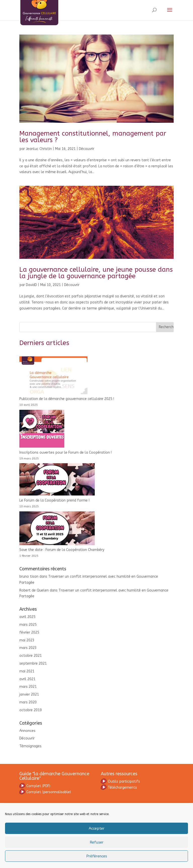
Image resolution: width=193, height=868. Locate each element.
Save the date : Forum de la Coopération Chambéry (62, 550)
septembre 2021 (33, 663)
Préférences (97, 856)
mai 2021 (27, 671)
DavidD (31, 285)
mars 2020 (28, 702)
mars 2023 (28, 648)
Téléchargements (119, 787)
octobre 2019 (31, 710)
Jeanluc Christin (39, 149)
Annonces (27, 731)
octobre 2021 (31, 656)
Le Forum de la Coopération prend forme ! (54, 500)
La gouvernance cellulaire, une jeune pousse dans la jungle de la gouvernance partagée (96, 273)
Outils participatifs (120, 781)
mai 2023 (27, 640)
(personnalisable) (45, 792)
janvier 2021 (29, 694)
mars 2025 (28, 625)
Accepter (97, 828)
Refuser (97, 842)
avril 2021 (27, 679)
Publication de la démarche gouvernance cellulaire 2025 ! (67, 399)
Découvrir (87, 149)
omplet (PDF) (38, 786)
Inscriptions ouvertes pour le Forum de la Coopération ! (65, 453)
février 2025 (29, 632)
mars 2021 (28, 687)
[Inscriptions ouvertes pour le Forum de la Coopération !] (42, 430)
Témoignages (30, 746)
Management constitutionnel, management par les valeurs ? (93, 137)
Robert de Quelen (34, 590)
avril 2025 (27, 617)
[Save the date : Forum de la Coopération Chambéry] (57, 529)
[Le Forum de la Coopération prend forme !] (57, 480)
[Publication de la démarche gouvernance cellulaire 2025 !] (53, 376)
